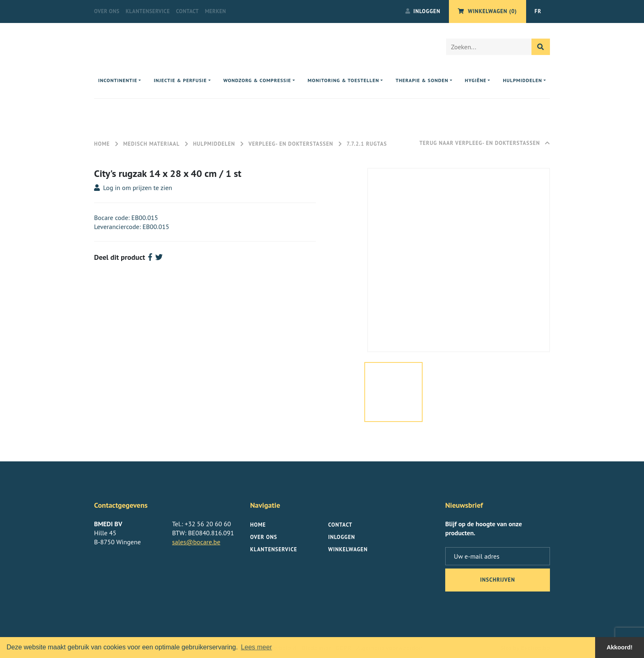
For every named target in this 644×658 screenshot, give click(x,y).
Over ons (107, 11)
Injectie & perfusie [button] (180, 80)
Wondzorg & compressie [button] (257, 80)
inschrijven (498, 580)
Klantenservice (148, 11)
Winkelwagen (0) (487, 11)
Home (102, 144)
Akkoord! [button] (620, 647)
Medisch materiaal (151, 144)
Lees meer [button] (257, 647)
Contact (187, 11)
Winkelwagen (348, 549)
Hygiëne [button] (476, 80)
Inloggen (423, 11)
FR (538, 11)
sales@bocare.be (196, 542)
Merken (215, 11)
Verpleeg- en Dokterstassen (291, 144)
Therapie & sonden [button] (422, 80)
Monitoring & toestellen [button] (343, 80)
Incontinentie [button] (118, 80)
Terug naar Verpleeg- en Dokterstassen (485, 143)
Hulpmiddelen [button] (522, 80)
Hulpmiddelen (215, 144)
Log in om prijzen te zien (133, 188)
